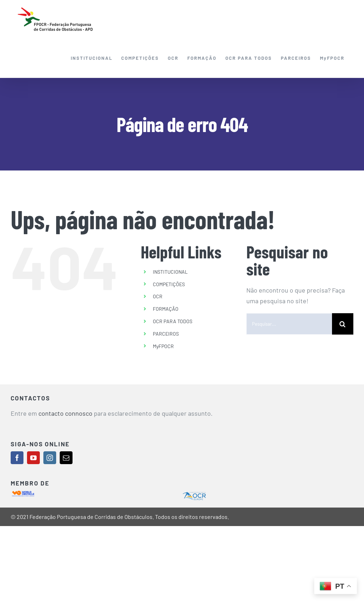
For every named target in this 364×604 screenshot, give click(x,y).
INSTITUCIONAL (170, 272)
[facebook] (17, 458)
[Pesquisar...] (289, 324)
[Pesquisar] (343, 324)
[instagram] (50, 458)
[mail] (66, 458)
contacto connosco (65, 413)
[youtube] (33, 458)
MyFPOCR (163, 346)
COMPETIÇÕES (169, 284)
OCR (158, 296)
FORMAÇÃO (166, 309)
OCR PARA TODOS (173, 321)
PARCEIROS (166, 334)
